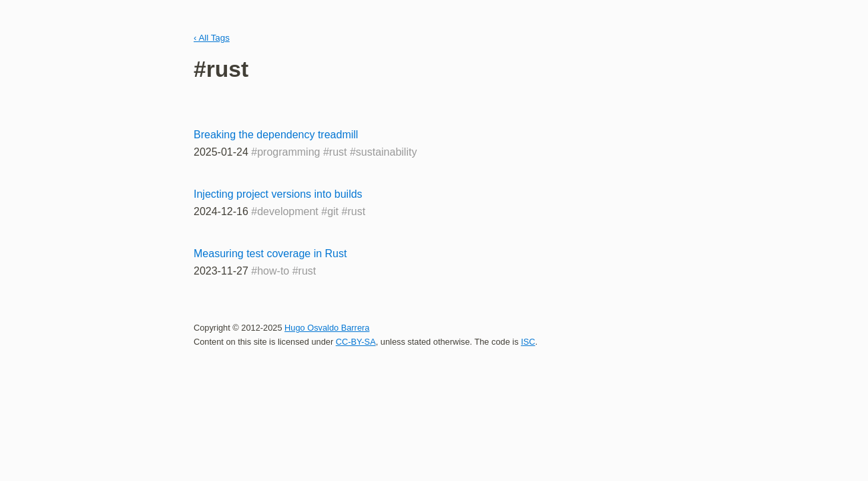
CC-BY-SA (356, 342)
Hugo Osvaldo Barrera (327, 328)
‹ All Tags (212, 38)
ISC (528, 342)
